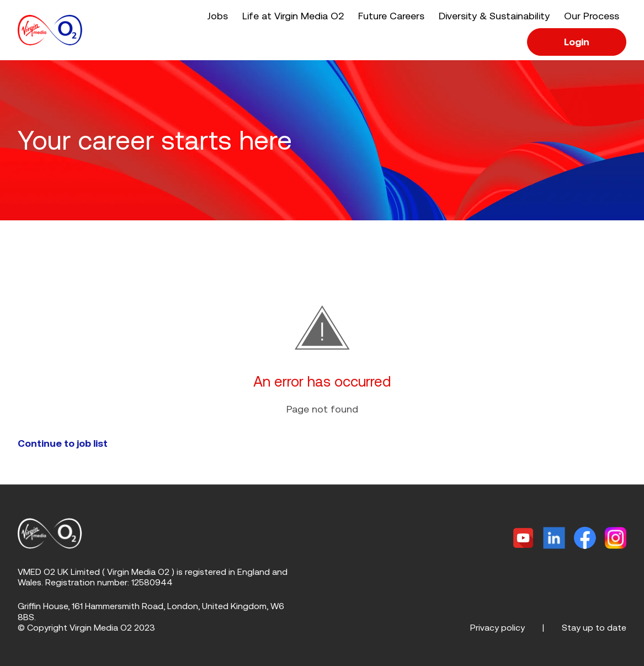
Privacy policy (497, 627)
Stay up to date (594, 627)
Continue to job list (63, 443)
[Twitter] (523, 538)
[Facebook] (585, 538)
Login (577, 42)
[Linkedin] (554, 538)
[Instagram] (616, 538)
